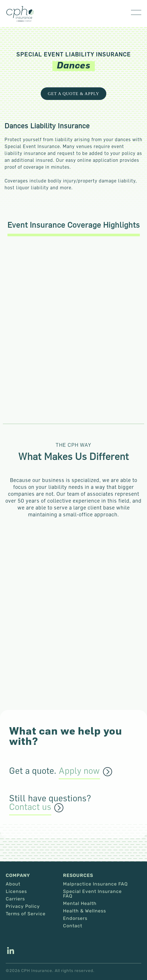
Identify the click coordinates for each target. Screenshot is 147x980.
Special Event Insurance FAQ (92, 894)
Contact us (30, 807)
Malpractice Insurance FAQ (95, 884)
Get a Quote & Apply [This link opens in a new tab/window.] (74, 94)
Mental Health (80, 904)
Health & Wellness (85, 911)
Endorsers (75, 918)
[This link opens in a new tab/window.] (11, 951)
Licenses (16, 892)
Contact (73, 926)
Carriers (15, 899)
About (13, 884)
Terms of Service (26, 914)
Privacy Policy (23, 906)
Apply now (79, 771)
